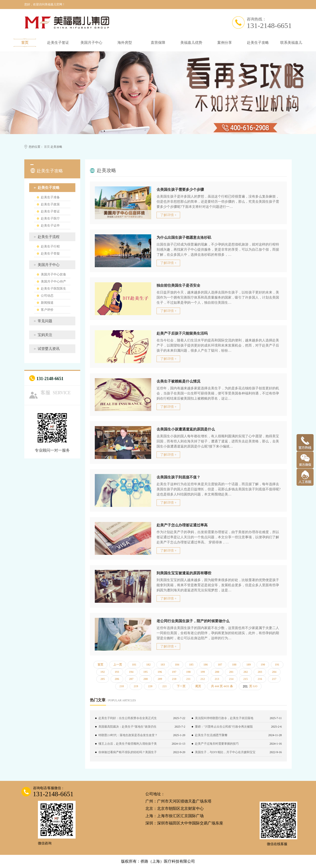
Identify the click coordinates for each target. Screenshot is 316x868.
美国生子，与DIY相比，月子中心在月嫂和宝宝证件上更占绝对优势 (225, 753)
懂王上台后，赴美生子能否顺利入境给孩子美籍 (128, 745)
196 (160, 672)
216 (260, 679)
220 (150, 686)
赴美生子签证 (58, 43)
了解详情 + (168, 215)
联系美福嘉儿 (291, 43)
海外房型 (125, 43)
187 (220, 665)
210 (174, 679)
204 (274, 672)
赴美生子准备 (50, 197)
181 (134, 665)
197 (174, 672)
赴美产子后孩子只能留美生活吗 (182, 333)
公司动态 (47, 296)
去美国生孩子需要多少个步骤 (180, 190)
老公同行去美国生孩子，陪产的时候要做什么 (193, 621)
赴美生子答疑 (50, 253)
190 (263, 665)
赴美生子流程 (49, 237)
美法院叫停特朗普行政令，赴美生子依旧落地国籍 (224, 719)
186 (206, 665)
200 (217, 672)
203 (260, 672)
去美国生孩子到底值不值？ (178, 477)
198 (188, 672)
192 (103, 672)
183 (163, 665)
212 (203, 679)
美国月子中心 (91, 43)
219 (136, 686)
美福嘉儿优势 (191, 43)
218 (122, 686)
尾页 (198, 686)
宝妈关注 (45, 335)
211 (188, 679)
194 (131, 672)
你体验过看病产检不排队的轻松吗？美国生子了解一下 (128, 753)
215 (246, 679)
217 (274, 679)
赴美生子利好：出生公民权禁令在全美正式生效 (128, 719)
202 (246, 672)
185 (191, 665)
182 (148, 665)
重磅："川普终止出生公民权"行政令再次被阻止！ (224, 728)
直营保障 (158, 43)
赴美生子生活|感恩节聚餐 (211, 735)
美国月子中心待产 (53, 281)
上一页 (118, 665)
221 (165, 686)
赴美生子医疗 (50, 218)
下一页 (181, 686)
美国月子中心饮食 (53, 274)
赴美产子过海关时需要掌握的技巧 (217, 744)
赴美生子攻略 (258, 43)
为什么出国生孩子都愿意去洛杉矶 (184, 238)
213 (217, 679)
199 (203, 672)
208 (146, 679)
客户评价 (47, 310)
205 (103, 679)
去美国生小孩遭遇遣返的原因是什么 (186, 429)
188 (234, 665)
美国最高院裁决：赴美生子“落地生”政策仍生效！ (127, 728)
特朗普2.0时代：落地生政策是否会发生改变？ (128, 735)
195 (145, 672)
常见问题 (45, 321)
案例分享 (225, 43)
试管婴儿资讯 (49, 349)
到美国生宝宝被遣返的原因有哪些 (184, 573)
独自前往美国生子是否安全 (178, 285)
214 (231, 679)
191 (277, 665)
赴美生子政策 (50, 204)
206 (117, 679)
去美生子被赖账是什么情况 (178, 381)
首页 (25, 43)
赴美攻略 (106, 170)
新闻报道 (47, 303)
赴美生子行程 (50, 246)
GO (255, 686)
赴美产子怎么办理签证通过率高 (182, 525)
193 (117, 672)
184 (177, 665)
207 (131, 679)
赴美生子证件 (50, 225)
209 (160, 679)
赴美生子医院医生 (53, 288)
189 (248, 665)
